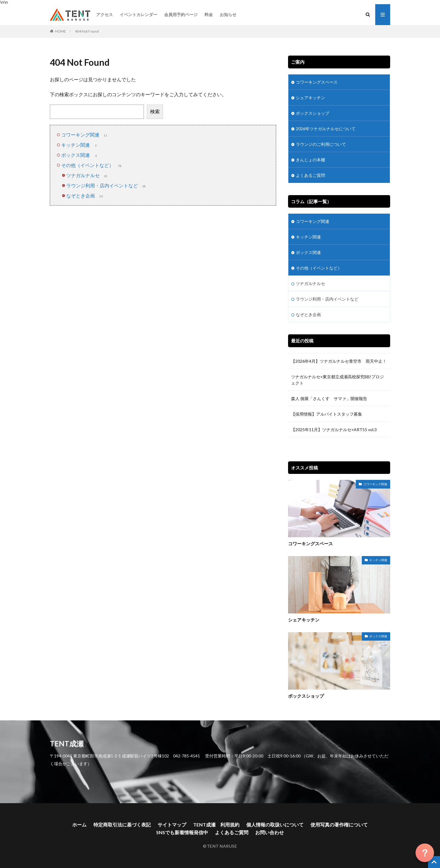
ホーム (79, 825)
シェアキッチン (310, 98)
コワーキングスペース (317, 82)
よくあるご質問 (310, 175)
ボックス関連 (80, 155)
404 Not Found (87, 31)
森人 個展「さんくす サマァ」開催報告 (329, 398)
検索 (155, 111)
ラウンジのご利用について (321, 144)
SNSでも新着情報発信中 (182, 832)
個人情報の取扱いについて (275, 825)
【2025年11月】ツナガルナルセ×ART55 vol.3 (336, 430)
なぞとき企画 (85, 196)
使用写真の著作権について (339, 825)
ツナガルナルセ (87, 175)
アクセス (104, 14)
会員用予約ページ (181, 14)
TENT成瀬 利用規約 (216, 825)
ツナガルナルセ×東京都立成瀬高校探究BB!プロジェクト (337, 380)
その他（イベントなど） (92, 165)
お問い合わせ (270, 832)
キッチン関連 (80, 145)
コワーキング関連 (85, 135)
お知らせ (228, 14)
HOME (60, 31)
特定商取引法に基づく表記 (122, 825)
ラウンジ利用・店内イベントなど (107, 185)
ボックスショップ (313, 113)
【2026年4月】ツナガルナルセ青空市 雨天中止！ (339, 361)
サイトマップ (172, 825)
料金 (209, 14)
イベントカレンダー (139, 14)
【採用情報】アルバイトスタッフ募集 (327, 414)
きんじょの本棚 (310, 160)
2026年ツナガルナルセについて (326, 129)
